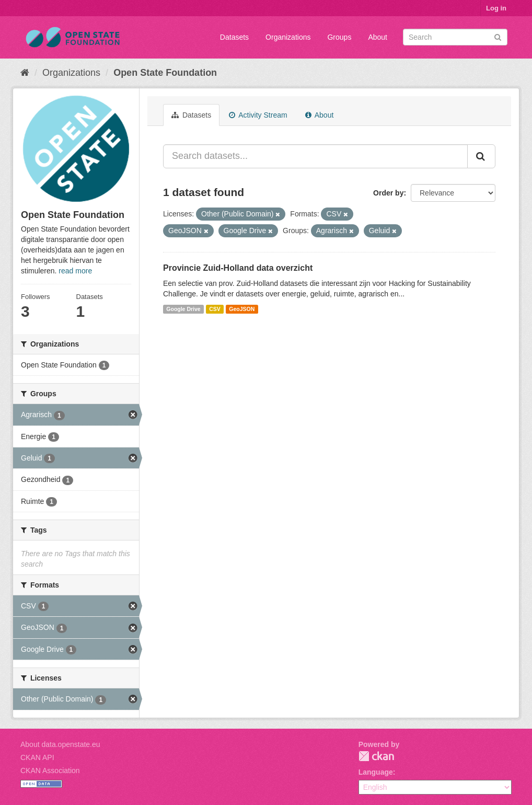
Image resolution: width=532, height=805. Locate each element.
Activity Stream (258, 115)
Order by (388, 193)
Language (376, 772)
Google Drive (183, 309)
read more (75, 271)
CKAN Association (50, 770)
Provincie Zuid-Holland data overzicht (238, 268)
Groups (339, 37)
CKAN (376, 756)
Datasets (234, 37)
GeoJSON (242, 309)
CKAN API (37, 757)
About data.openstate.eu (60, 744)
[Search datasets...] (315, 156)
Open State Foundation (165, 73)
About (378, 37)
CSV (215, 309)
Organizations (288, 37)
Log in (496, 8)
